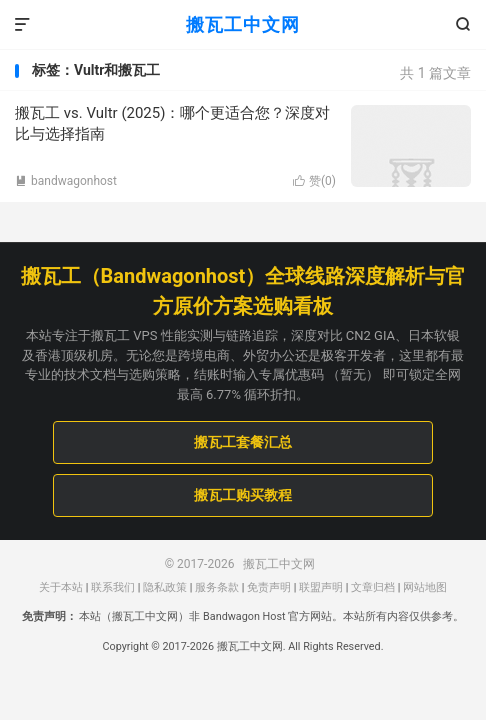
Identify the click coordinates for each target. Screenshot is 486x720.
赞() (314, 181)
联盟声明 (321, 587)
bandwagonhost (66, 181)
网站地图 (425, 587)
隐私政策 (165, 587)
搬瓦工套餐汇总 (243, 442)
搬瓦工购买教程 (243, 495)
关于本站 (61, 587)
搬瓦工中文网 (243, 24)
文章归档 (373, 587)
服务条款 (217, 587)
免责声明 (269, 587)
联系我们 (113, 587)
